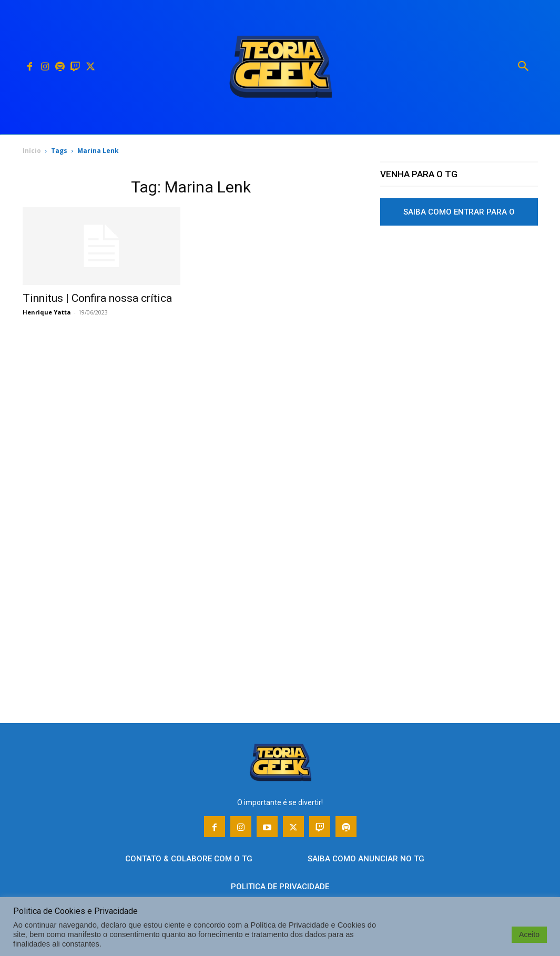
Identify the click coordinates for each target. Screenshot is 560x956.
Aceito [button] (529, 934)
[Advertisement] (459, 333)
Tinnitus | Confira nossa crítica (97, 298)
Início (32, 151)
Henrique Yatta (47, 312)
